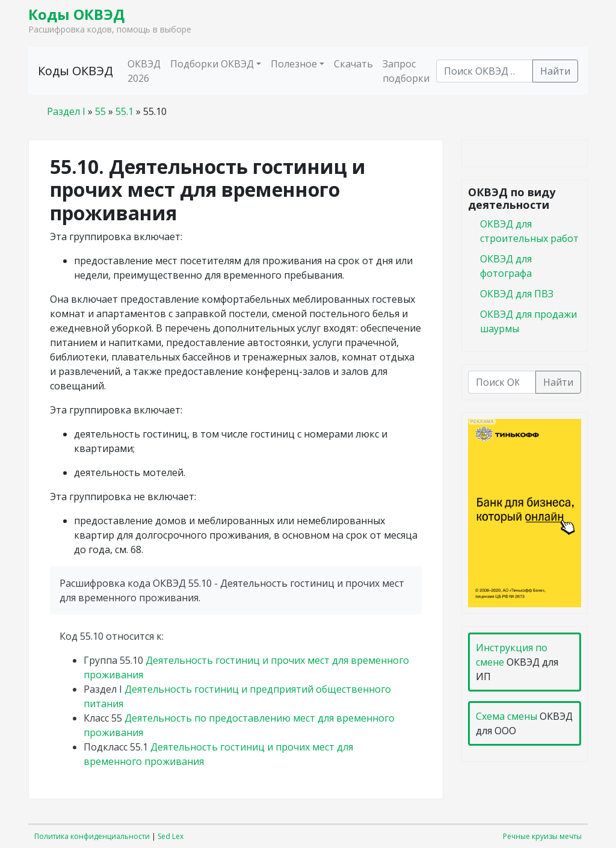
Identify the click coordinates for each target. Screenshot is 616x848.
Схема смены (507, 716)
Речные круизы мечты (542, 836)
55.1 (125, 111)
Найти (555, 71)
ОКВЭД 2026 (144, 71)
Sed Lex (171, 836)
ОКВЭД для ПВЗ (517, 294)
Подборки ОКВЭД (212, 64)
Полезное (294, 64)
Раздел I (66, 111)
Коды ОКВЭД (76, 14)
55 (100, 111)
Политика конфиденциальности (92, 836)
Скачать (353, 64)
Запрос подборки (406, 71)
